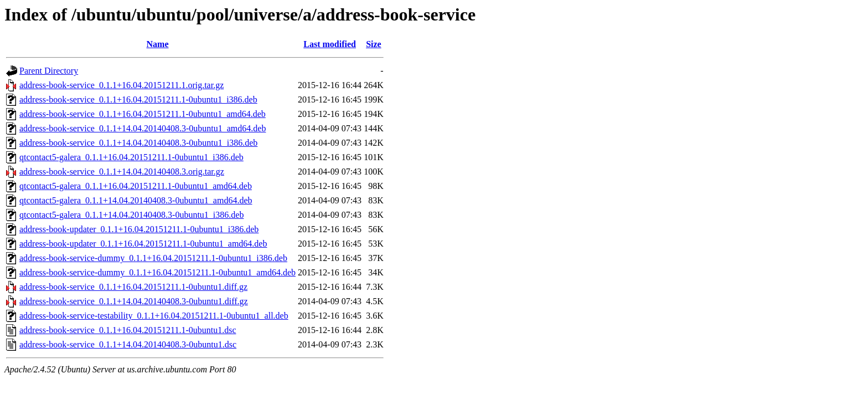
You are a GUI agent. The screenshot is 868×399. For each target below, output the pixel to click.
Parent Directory (49, 71)
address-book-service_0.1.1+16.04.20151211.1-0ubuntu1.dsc (128, 330)
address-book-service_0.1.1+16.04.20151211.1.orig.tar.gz (122, 85)
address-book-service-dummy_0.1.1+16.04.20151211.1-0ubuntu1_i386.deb (153, 258)
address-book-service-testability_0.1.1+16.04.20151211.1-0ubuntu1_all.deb (154, 316)
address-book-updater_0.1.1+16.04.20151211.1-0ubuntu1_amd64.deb (143, 244)
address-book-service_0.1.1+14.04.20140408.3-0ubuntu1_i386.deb (138, 143)
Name (158, 44)
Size (374, 44)
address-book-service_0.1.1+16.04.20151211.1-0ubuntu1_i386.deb (138, 99)
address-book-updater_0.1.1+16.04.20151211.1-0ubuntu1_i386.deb (139, 229)
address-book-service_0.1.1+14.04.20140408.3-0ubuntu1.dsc (128, 344)
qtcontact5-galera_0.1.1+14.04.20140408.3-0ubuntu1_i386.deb (131, 215)
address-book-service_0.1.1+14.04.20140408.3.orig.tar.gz (122, 172)
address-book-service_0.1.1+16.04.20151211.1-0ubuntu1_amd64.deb (143, 114)
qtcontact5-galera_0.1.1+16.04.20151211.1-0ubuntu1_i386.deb (131, 157)
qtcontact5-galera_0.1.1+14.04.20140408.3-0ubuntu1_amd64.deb (136, 200)
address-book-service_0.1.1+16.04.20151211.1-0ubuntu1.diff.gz (133, 287)
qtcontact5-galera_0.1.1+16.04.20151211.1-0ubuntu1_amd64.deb (136, 186)
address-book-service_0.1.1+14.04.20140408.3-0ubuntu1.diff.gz (134, 301)
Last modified (330, 44)
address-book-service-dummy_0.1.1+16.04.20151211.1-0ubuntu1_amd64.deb (157, 272)
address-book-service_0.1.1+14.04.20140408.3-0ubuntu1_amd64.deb (143, 128)
